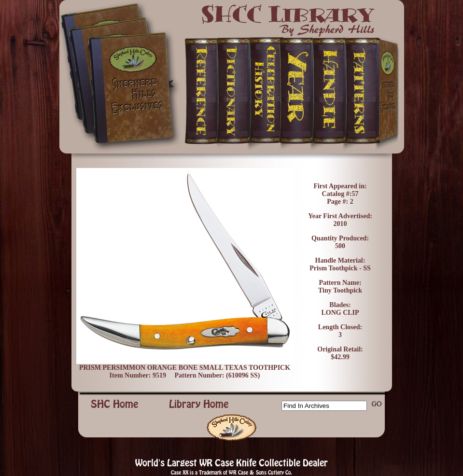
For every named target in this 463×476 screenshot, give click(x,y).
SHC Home (115, 404)
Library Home (199, 404)
